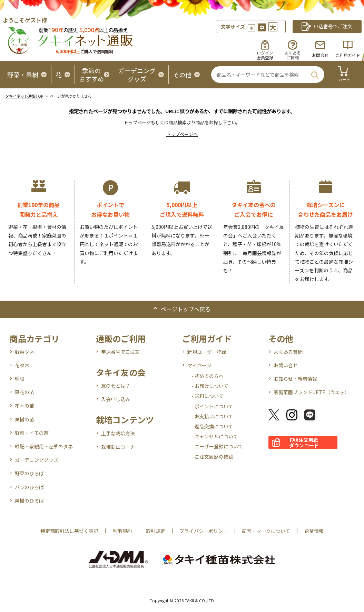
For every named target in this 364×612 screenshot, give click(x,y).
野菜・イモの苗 (32, 433)
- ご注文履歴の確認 (212, 457)
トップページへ (182, 134)
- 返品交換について (212, 426)
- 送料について (208, 396)
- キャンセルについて (215, 436)
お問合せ (320, 55)
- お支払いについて (212, 416)
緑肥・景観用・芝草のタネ (44, 446)
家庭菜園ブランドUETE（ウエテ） (312, 392)
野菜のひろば (29, 473)
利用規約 (122, 531)
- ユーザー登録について (217, 446)
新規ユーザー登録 (207, 352)
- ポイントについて (212, 406)
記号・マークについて (266, 531)
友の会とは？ (116, 386)
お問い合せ (286, 365)
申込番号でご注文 (120, 352)
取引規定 (156, 531)
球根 (20, 379)
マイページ (199, 365)
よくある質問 (288, 352)
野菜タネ (24, 352)
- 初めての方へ (208, 376)
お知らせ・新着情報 (295, 379)
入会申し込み (116, 399)
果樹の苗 (24, 419)
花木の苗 (24, 406)
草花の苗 (24, 392)
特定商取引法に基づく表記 (69, 531)
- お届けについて (210, 386)
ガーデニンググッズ (37, 460)
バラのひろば (29, 487)
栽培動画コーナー (120, 447)
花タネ (22, 365)
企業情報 (314, 531)
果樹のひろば (29, 501)
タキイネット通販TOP (24, 96)
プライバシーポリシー (204, 531)
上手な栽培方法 (118, 433)
